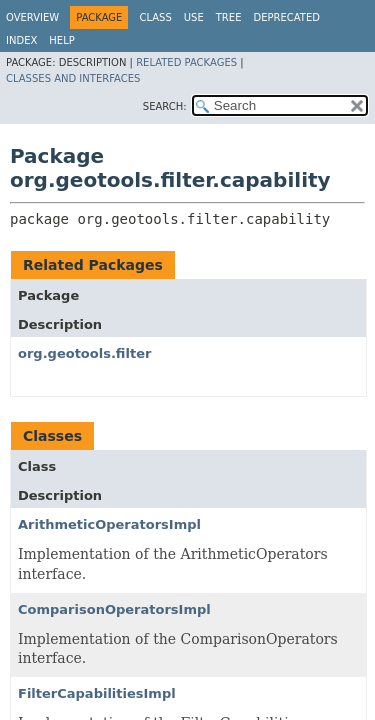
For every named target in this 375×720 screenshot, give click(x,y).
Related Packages (186, 62)
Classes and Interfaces (73, 78)
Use (194, 17)
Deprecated (286, 17)
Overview (32, 17)
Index (21, 40)
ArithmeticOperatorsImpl (109, 524)
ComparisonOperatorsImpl (114, 609)
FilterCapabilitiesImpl (97, 693)
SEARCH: (165, 106)
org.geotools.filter (84, 353)
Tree (229, 17)
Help (61, 40)
